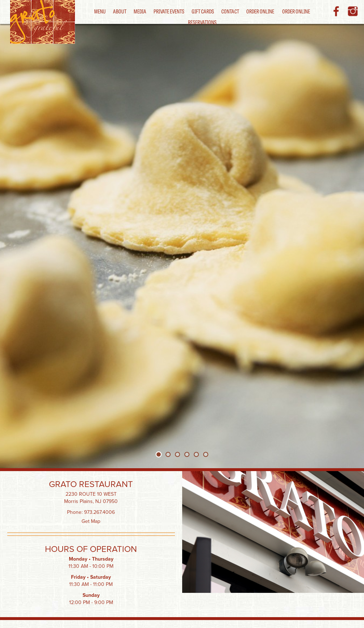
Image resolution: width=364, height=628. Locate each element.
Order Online (260, 11)
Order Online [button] (296, 11)
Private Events (169, 11)
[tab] (158, 454)
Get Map (91, 521)
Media (140, 11)
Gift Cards (203, 11)
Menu (100, 11)
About (120, 11)
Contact (230, 11)
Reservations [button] (202, 22)
